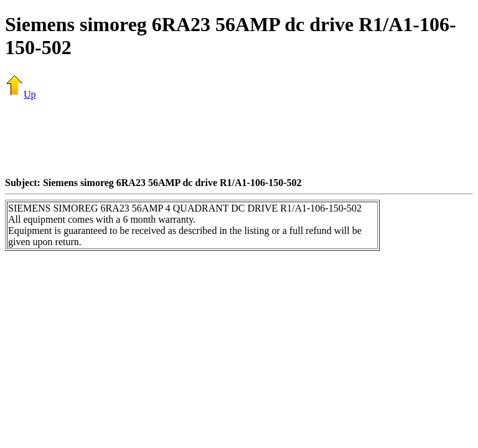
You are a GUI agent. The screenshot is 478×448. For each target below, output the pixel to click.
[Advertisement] (239, 138)
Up (21, 94)
